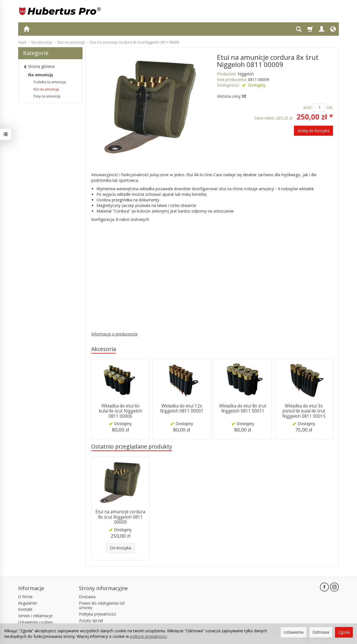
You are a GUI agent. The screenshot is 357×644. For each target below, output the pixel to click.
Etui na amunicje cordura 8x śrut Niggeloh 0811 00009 (120, 517)
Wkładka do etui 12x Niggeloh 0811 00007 (182, 408)
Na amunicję (41, 75)
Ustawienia (294, 632)
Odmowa (321, 632)
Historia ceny (231, 96)
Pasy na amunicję (47, 96)
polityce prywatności (148, 636)
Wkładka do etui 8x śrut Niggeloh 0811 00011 (243, 408)
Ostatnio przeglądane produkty (132, 446)
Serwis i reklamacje (35, 616)
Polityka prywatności (97, 614)
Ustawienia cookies (36, 622)
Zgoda (344, 632)
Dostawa (87, 597)
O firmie (25, 597)
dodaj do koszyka (313, 131)
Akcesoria (104, 349)
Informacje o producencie (114, 334)
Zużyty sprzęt (91, 620)
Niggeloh (246, 74)
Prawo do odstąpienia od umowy (102, 605)
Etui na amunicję (46, 89)
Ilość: (308, 107)
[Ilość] (320, 108)
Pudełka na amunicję (50, 82)
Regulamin (28, 603)
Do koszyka (120, 548)
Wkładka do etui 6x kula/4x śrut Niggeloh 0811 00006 (120, 411)
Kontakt (25, 609)
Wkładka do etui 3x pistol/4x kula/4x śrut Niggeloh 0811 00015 (304, 411)
